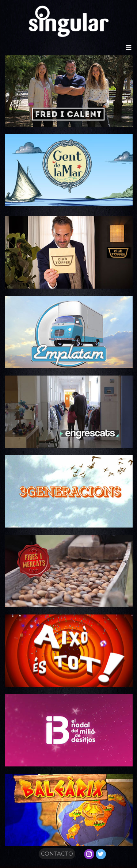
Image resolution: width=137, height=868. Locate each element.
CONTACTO (57, 854)
